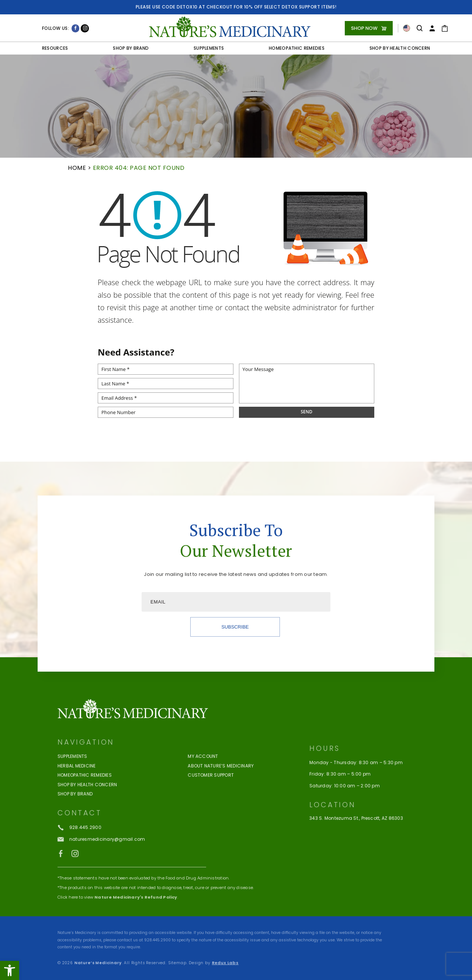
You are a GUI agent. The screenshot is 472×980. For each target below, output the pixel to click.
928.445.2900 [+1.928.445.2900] (157, 940)
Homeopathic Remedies (297, 48)
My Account (203, 791)
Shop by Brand (131, 48)
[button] (10, 970)
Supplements (209, 48)
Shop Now (364, 28)
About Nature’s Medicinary (221, 801)
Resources (55, 48)
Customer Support (211, 810)
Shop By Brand (75, 829)
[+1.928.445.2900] (79, 862)
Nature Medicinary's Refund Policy (136, 932)
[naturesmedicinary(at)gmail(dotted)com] (101, 874)
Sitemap (177, 963)
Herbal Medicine (77, 801)
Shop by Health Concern (400, 48)
